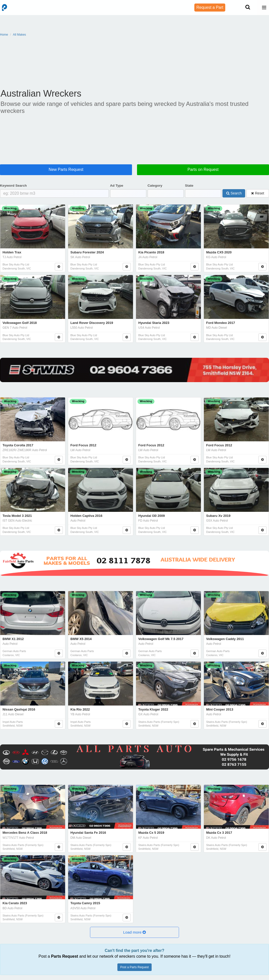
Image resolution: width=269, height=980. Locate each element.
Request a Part (210, 7)
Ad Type (117, 186)
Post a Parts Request (134, 967)
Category (155, 186)
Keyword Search (13, 186)
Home (4, 35)
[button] (134, 932)
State (189, 186)
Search (234, 193)
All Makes (19, 35)
